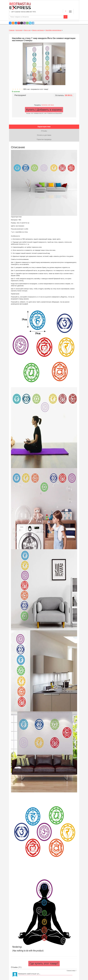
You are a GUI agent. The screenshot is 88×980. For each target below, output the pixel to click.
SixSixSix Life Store (48, 105)
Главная (12, 30)
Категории (19, 30)
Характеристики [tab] (44, 127)
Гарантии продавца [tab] (44, 139)
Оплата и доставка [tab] (44, 135)
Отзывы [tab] (44, 131)
